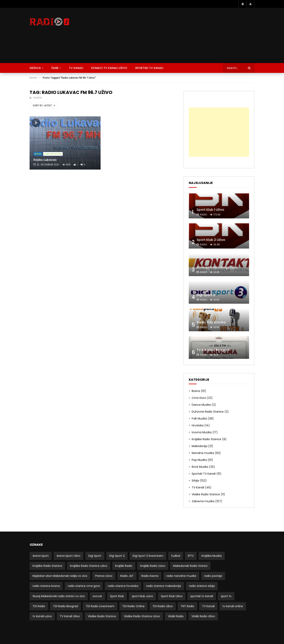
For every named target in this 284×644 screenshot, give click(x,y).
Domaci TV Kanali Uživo (109, 68)
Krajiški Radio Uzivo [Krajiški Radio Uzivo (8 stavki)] (153, 566)
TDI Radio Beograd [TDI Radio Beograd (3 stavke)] (65, 606)
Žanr (55, 68)
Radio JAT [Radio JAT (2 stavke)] (127, 576)
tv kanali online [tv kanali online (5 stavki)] (233, 606)
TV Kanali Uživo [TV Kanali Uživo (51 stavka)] (70, 616)
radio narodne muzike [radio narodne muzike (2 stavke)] (181, 576)
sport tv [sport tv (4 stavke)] (226, 596)
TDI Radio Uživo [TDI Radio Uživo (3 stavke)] (163, 606)
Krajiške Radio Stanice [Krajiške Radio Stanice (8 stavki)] (47, 566)
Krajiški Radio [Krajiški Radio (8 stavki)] (124, 566)
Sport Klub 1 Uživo (210, 210)
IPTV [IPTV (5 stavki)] (191, 556)
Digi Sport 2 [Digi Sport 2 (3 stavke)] (117, 556)
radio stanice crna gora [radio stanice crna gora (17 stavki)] (84, 586)
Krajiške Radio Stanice (206, 439)
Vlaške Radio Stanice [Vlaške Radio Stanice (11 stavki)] (102, 616)
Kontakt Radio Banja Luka (217, 267)
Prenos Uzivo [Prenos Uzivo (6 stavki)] (104, 576)
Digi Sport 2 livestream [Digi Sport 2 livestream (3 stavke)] (148, 556)
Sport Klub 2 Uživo (211, 240)
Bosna (38, 154)
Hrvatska (198, 425)
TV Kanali (76, 68)
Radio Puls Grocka (211, 322)
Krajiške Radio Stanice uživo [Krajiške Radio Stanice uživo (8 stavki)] (89, 566)
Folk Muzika (199, 419)
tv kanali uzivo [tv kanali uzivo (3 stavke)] (42, 616)
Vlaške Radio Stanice (206, 494)
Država (35, 68)
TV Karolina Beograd (213, 350)
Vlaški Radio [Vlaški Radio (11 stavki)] (176, 616)
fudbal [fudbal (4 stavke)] (176, 556)
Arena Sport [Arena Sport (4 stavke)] (41, 556)
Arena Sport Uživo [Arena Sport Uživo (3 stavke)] (69, 556)
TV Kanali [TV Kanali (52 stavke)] (208, 606)
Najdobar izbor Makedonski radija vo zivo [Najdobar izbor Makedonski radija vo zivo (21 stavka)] (60, 576)
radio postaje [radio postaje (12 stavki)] (213, 576)
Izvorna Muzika (202, 432)
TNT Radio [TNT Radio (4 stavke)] (187, 606)
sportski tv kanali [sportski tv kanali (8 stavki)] (202, 596)
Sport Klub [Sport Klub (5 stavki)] (117, 596)
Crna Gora (199, 398)
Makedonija (199, 446)
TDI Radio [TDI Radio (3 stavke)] (39, 606)
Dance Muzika (201, 405)
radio (204, 215)
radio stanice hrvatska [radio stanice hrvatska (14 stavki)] (123, 586)
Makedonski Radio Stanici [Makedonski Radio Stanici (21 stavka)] (190, 566)
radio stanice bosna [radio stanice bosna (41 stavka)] (46, 586)
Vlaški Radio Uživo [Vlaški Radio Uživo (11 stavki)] (203, 616)
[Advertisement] (183, 35)
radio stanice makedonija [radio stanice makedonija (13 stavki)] (164, 586)
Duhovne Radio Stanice (208, 412)
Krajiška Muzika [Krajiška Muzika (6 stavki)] (212, 556)
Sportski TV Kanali (149, 68)
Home (33, 78)
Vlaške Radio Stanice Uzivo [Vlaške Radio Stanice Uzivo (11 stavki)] (142, 616)
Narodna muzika (203, 453)
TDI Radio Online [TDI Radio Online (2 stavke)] (133, 606)
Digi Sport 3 (206, 295)
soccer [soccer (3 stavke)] (97, 596)
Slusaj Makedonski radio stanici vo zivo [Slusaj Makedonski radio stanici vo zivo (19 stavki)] (59, 596)
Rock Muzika (200, 467)
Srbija (195, 481)
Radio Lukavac (45, 160)
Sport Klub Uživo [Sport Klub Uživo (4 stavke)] (172, 596)
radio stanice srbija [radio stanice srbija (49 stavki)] (202, 586)
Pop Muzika (199, 460)
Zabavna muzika (53, 154)
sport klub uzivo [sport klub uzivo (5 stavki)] (142, 596)
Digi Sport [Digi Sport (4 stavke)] (95, 556)
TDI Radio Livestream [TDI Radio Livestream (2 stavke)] (100, 606)
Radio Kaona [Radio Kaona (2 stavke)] (150, 576)
